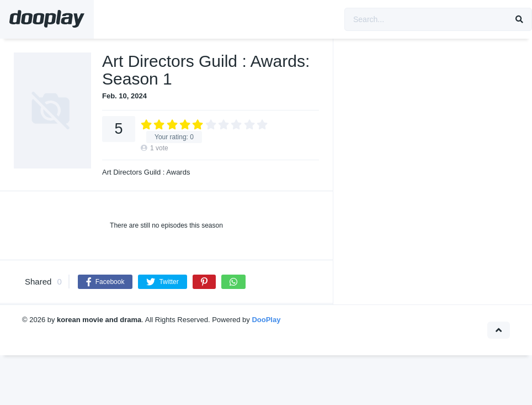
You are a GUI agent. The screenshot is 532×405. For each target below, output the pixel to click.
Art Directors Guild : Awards (146, 172)
